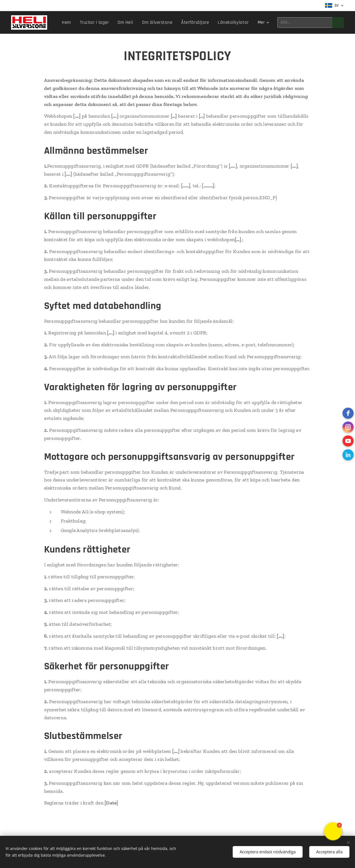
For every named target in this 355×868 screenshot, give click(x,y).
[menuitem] (75, 22)
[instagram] (348, 427)
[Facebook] (348, 413)
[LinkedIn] (348, 455)
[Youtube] (348, 441)
